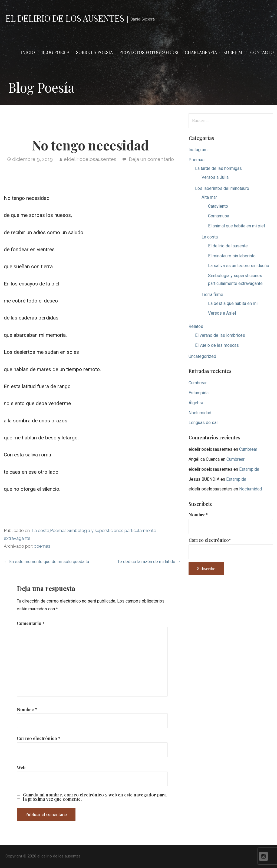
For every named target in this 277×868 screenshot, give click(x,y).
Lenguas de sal (203, 423)
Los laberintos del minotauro (222, 188)
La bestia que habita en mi (233, 303)
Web (21, 767)
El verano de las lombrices (220, 335)
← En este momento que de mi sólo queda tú (46, 562)
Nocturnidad (200, 413)
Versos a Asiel (222, 313)
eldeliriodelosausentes (90, 159)
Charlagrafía (201, 52)
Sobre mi (234, 52)
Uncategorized (202, 356)
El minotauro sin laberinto (232, 256)
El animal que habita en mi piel (236, 226)
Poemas (58, 531)
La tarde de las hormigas (218, 168)
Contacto (262, 52)
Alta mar (209, 197)
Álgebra (196, 403)
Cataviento (218, 206)
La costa (40, 531)
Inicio (28, 52)
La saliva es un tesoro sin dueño (239, 266)
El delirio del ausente (228, 246)
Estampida (199, 393)
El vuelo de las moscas (217, 345)
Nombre (27, 709)
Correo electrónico (39, 738)
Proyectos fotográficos (149, 52)
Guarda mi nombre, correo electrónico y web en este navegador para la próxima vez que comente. (95, 797)
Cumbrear (198, 383)
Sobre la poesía (94, 52)
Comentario (31, 623)
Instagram (198, 150)
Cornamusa (219, 216)
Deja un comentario (151, 159)
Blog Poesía (55, 52)
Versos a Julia (215, 177)
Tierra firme (212, 295)
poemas (42, 546)
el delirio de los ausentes (65, 18)
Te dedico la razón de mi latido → (149, 562)
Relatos (196, 326)
